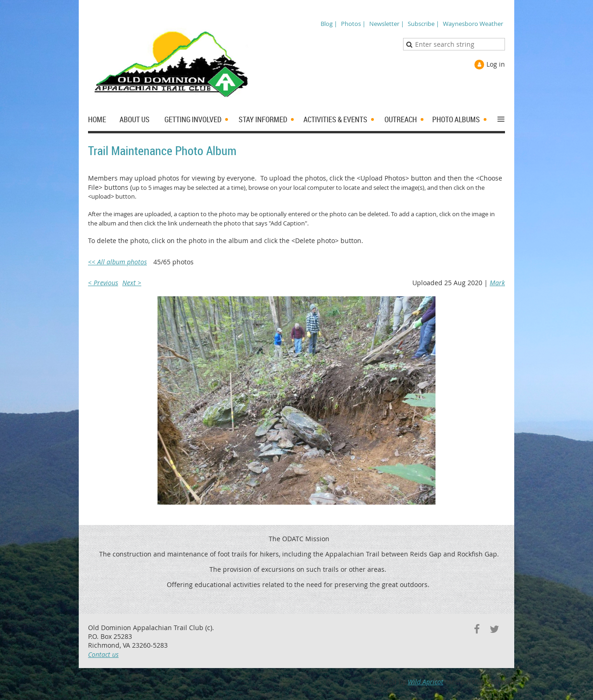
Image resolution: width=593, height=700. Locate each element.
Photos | (353, 24)
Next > (132, 283)
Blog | (329, 24)
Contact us (103, 654)
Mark (497, 283)
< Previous (103, 283)
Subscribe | (423, 24)
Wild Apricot (426, 682)
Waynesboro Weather (473, 24)
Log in (496, 64)
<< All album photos (117, 262)
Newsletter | (387, 24)
